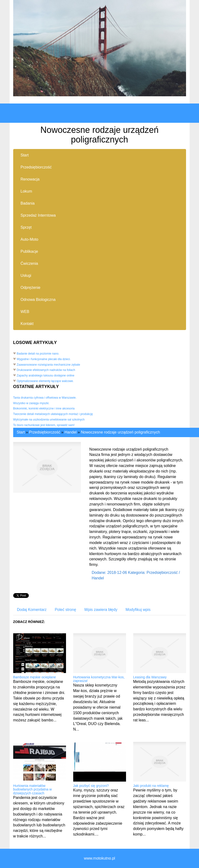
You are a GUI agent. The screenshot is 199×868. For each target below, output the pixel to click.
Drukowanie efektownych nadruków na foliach (46, 370)
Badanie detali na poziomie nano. (38, 354)
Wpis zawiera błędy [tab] (101, 610)
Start (21, 432)
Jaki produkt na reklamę (151, 786)
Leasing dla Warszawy (150, 677)
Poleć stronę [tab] (65, 610)
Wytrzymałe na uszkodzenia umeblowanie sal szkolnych (49, 420)
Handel (71, 432)
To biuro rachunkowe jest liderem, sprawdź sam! (44, 425)
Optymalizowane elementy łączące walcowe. (45, 381)
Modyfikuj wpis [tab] (138, 610)
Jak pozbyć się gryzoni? (91, 786)
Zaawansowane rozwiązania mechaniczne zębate (48, 365)
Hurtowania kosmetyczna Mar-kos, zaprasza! (99, 679)
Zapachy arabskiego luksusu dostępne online (46, 376)
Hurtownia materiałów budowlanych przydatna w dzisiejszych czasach (33, 789)
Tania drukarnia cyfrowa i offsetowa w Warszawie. (45, 398)
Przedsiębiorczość (45, 432)
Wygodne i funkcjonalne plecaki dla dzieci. (44, 359)
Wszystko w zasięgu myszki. (31, 403)
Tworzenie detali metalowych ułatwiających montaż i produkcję (53, 414)
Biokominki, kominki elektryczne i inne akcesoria (44, 408)
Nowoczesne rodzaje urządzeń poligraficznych (120, 432)
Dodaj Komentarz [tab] (32, 610)
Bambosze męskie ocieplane (35, 677)
